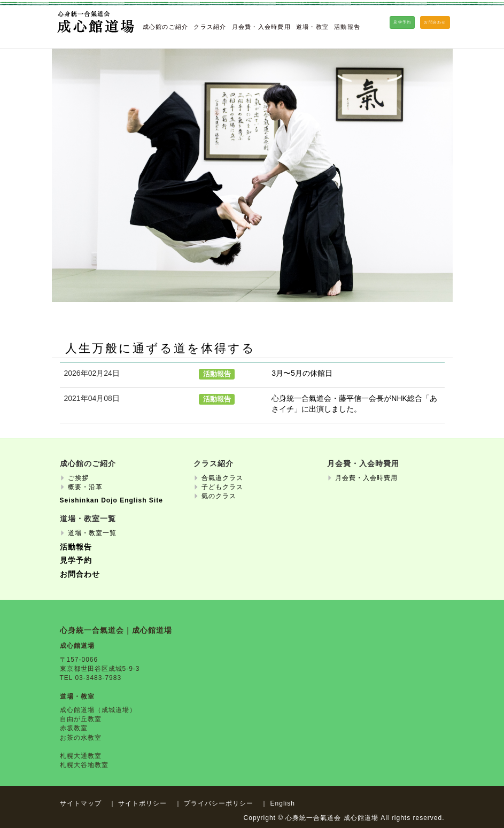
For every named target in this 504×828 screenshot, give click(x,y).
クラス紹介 (210, 27)
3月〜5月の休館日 (302, 373)
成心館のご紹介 (166, 27)
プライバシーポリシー (219, 803)
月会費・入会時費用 (261, 27)
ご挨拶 (78, 478)
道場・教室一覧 (92, 533)
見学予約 (76, 560)
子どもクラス (222, 487)
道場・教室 (312, 27)
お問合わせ (80, 574)
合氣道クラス (222, 478)
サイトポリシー (142, 803)
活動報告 (347, 27)
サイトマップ (81, 803)
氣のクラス (219, 496)
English (283, 803)
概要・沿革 (85, 487)
